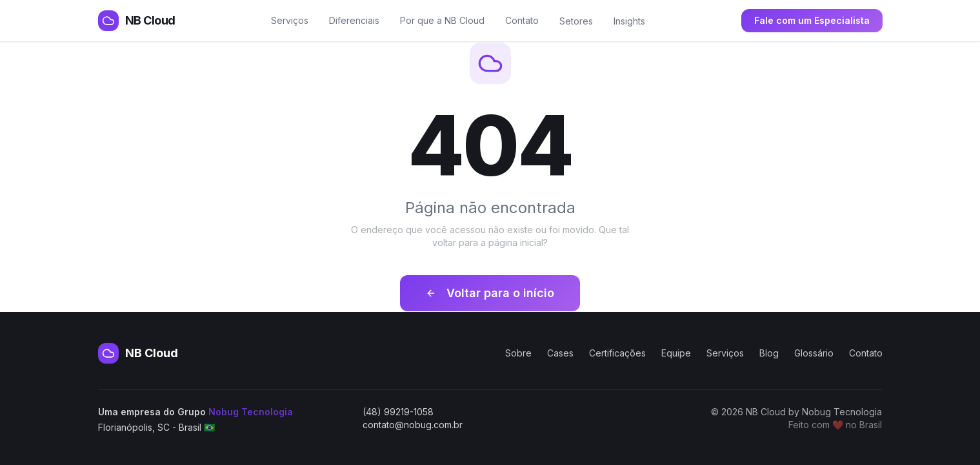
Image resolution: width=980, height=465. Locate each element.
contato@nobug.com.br (413, 425)
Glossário (814, 353)
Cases (560, 353)
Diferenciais (354, 20)
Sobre (518, 353)
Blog (769, 353)
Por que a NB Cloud (442, 20)
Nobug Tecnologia (251, 412)
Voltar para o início (490, 293)
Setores (576, 21)
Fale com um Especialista (812, 20)
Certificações (617, 353)
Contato (522, 20)
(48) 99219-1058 (398, 412)
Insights (629, 21)
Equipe (676, 353)
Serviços (290, 20)
